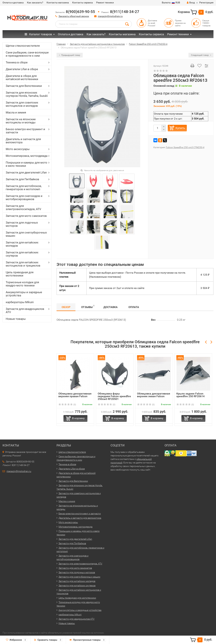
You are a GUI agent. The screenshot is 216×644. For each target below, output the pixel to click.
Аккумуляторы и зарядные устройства (24, 294)
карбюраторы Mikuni (20, 302)
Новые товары (16, 319)
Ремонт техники (105, 3)
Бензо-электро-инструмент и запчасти (25, 131)
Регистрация (206, 3)
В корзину (78, 418)
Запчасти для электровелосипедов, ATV (23, 207)
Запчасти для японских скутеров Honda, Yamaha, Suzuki (27, 94)
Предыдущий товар (70, 55)
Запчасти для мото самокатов (26, 216)
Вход (191, 3)
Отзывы (88, 307)
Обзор (66, 307)
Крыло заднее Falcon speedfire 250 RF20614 (190, 395)
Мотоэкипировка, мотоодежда (27, 156)
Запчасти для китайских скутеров (22, 254)
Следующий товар (201, 55)
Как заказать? (35, 3)
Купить (180, 128)
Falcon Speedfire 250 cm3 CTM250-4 (185, 147)
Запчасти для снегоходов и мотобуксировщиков (24, 197)
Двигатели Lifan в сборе (22, 69)
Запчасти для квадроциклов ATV (25, 310)
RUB (171, 3)
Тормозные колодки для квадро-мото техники (22, 284)
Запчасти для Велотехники (24, 86)
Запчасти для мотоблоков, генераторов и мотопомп (24, 188)
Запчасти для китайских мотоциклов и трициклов (23, 264)
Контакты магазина (58, 3)
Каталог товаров (38, 34)
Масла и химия (16, 112)
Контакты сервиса (83, 3)
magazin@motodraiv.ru (110, 16)
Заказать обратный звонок (74, 16)
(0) (67, 405)
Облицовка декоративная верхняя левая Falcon (154, 395)
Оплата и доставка (13, 3)
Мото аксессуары (18, 149)
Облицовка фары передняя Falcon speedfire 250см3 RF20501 (114, 396)
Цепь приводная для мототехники (20, 274)
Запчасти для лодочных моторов (22, 224)
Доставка (111, 307)
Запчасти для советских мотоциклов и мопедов (22, 104)
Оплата (134, 307)
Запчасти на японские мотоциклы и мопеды (21, 121)
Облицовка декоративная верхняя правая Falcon (75, 395)
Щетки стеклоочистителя (23, 46)
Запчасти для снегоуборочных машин (26, 234)
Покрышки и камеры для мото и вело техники (26, 164)
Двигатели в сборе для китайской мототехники (22, 77)
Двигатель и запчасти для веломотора (23, 141)
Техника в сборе (17, 62)
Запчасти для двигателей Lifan (26, 172)
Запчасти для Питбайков (22, 179)
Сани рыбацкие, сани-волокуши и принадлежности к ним (27, 54)
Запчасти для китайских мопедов (22, 244)
